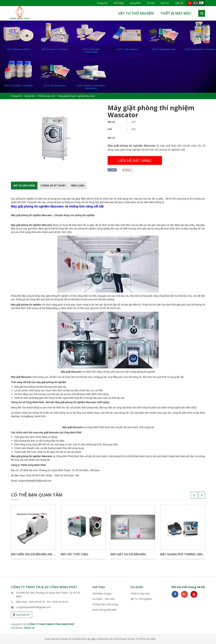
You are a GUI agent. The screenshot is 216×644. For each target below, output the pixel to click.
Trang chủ (102, 3)
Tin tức (151, 3)
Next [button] (198, 496)
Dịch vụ (165, 3)
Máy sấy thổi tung (75, 554)
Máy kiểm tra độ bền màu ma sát (35, 554)
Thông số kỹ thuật (53, 185)
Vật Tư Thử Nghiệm (136, 13)
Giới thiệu (119, 3)
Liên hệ (179, 3)
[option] (108, 60)
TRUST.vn (29, 628)
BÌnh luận (78, 185)
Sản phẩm (135, 3)
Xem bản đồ (23, 615)
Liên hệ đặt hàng (135, 160)
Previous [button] (191, 496)
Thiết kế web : (17, 628)
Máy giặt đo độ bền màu (128, 554)
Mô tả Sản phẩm (24, 185)
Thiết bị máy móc (176, 13)
